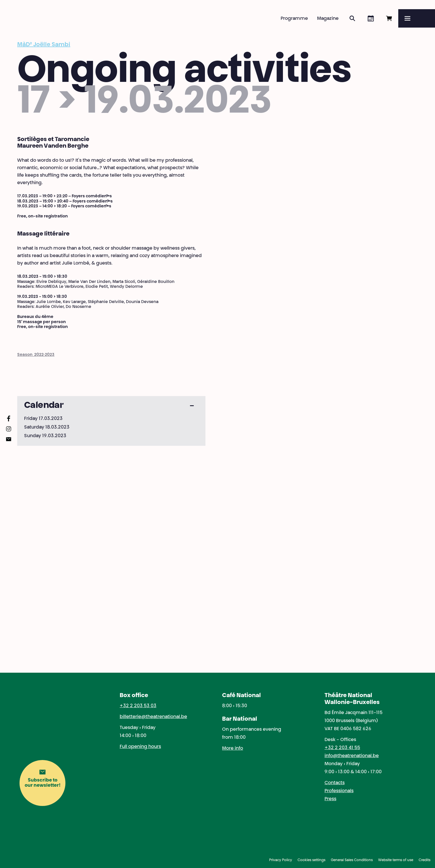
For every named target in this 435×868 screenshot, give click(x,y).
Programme (294, 19)
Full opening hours (140, 747)
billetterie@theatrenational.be (153, 717)
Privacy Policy (281, 860)
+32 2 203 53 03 (138, 706)
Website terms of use (396, 860)
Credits (425, 860)
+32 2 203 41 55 (342, 748)
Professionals (339, 791)
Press (330, 799)
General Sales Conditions (352, 860)
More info (233, 749)
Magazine (328, 19)
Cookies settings (311, 860)
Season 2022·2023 (36, 355)
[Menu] (417, 18)
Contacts (335, 783)
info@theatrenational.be (352, 756)
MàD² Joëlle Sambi (44, 45)
